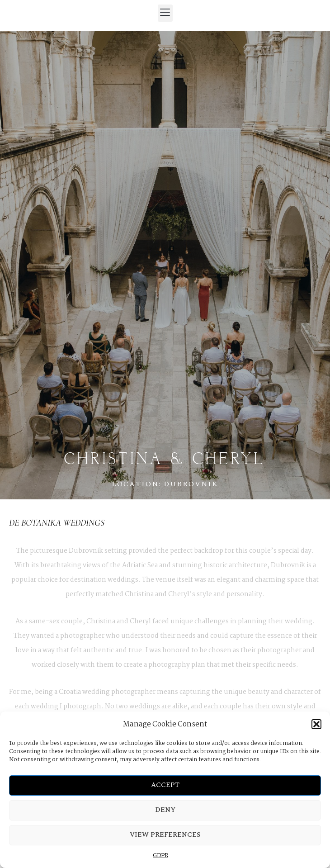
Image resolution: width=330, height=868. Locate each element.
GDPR (160, 856)
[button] (316, 724)
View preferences (165, 835)
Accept (165, 785)
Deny (165, 810)
